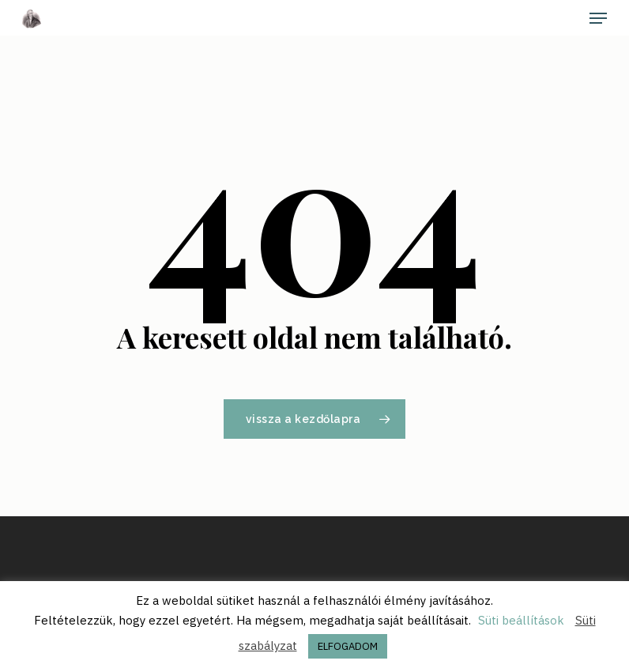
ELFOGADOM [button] (348, 646)
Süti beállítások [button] (521, 620)
